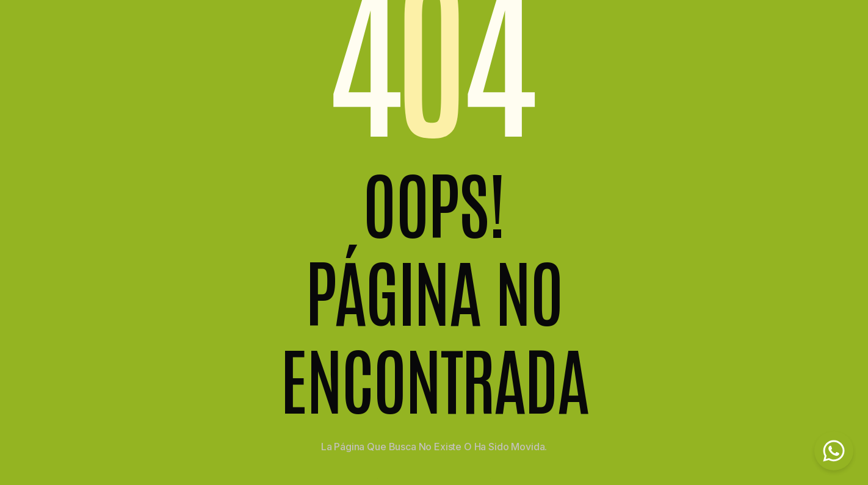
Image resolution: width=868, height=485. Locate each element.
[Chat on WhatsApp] (834, 451)
